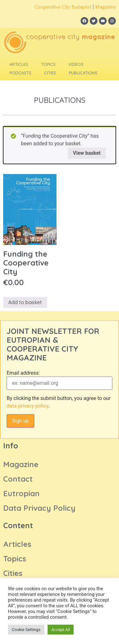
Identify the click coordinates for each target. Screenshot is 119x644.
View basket (87, 153)
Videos (76, 64)
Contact (18, 479)
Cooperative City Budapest (63, 7)
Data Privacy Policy (39, 508)
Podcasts (20, 73)
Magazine (106, 7)
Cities (50, 73)
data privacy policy (27, 406)
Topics (48, 64)
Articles (19, 64)
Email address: (23, 373)
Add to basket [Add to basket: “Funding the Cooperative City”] (25, 302)
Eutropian (21, 493)
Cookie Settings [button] (26, 630)
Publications (83, 73)
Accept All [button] (61, 630)
